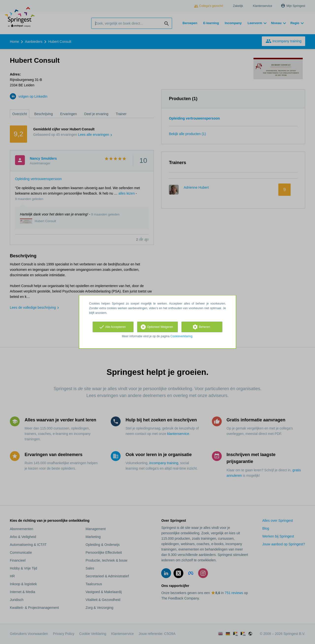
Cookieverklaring (181, 336)
